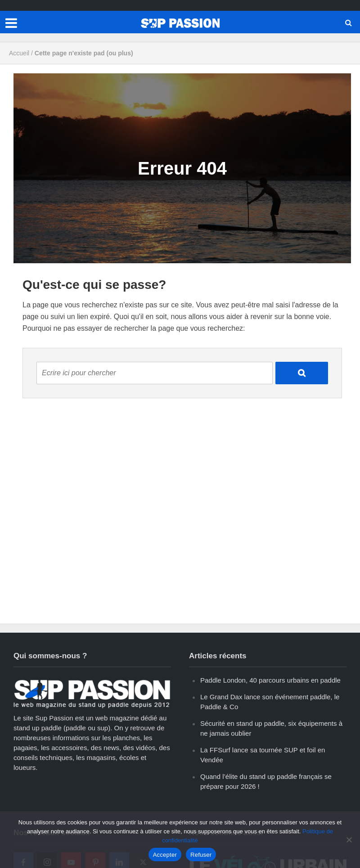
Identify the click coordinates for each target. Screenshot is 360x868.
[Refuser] (349, 840)
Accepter (165, 855)
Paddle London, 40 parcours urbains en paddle (270, 680)
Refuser (201, 855)
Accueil (19, 53)
